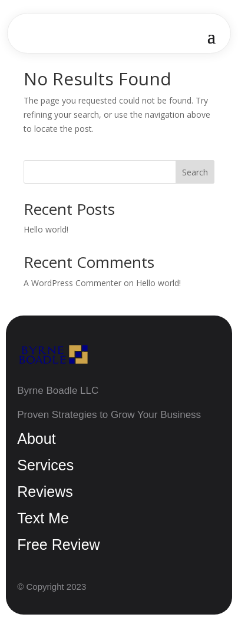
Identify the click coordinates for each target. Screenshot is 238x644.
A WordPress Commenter (72, 283)
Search (195, 172)
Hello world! (46, 229)
